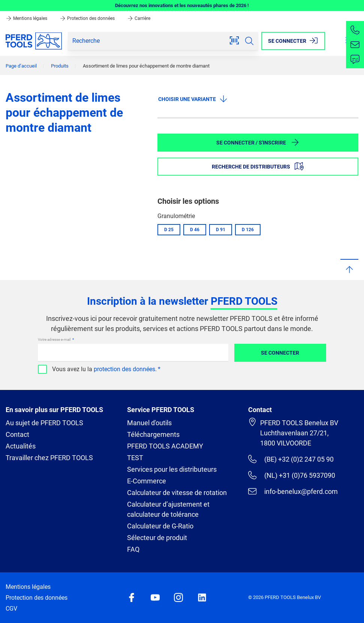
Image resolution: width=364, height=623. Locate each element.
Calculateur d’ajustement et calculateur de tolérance (168, 509)
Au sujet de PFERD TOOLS (44, 423)
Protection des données (88, 18)
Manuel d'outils (149, 423)
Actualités (21, 446)
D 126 (248, 230)
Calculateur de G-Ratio (160, 526)
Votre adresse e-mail (55, 339)
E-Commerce (147, 481)
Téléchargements (153, 434)
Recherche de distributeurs (258, 166)
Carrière (139, 18)
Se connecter (280, 353)
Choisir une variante (193, 99)
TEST (135, 458)
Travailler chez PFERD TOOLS (49, 458)
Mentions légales (27, 18)
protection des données (124, 369)
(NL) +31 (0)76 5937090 (291, 475)
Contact (17, 434)
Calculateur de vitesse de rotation (177, 493)
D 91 (221, 230)
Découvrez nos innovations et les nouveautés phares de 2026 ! (182, 5)
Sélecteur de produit (157, 538)
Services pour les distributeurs (172, 469)
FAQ (133, 549)
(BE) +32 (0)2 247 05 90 (291, 459)
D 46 (195, 230)
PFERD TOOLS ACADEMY (165, 446)
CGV (11, 609)
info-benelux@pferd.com (293, 491)
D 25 (169, 230)
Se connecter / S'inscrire (258, 142)
